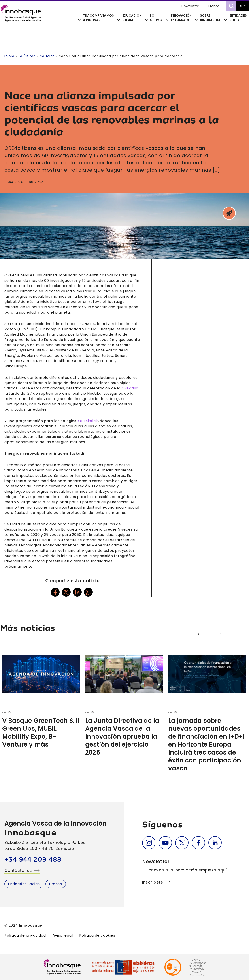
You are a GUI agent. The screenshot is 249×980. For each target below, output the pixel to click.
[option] (41, 697)
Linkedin (215, 843)
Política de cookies (97, 935)
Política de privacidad (25, 935)
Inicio (9, 56)
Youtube (165, 843)
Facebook (198, 843)
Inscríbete (153, 882)
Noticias (47, 56)
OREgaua (130, 388)
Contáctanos (18, 870)
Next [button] (184, 634)
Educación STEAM (132, 18)
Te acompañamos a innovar (98, 18)
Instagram (149, 843)
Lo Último (27, 56)
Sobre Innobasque (210, 18)
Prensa (214, 6)
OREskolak (88, 421)
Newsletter (190, 6)
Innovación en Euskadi (181, 18)
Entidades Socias (238, 18)
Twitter (182, 843)
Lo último (156, 18)
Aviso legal (63, 935)
